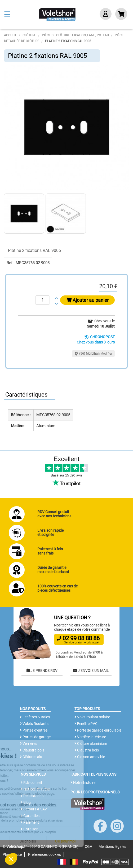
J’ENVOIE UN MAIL (91, 671)
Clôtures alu (31, 757)
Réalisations (32, 796)
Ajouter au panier (87, 300)
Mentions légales (112, 846)
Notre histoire (83, 783)
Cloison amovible (90, 757)
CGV (88, 846)
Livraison (30, 829)
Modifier (106, 354)
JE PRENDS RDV (42, 671)
